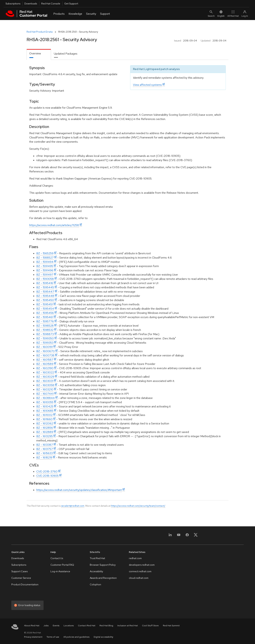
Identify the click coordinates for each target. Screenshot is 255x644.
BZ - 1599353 (45, 343)
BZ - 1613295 (45, 436)
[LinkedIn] (170, 536)
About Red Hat (32, 626)
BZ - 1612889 (45, 432)
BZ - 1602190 (45, 368)
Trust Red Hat (97, 558)
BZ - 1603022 (45, 372)
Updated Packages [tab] (66, 54)
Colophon (95, 584)
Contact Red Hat (87, 626)
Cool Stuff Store (150, 626)
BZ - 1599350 (45, 338)
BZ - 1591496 (45, 270)
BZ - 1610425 (45, 406)
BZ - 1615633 (45, 453)
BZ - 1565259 (45, 253)
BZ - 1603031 (45, 381)
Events (56, 626)
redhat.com (135, 558)
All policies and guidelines (76, 637)
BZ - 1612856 (45, 428)
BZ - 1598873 (45, 334)
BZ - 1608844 (46, 398)
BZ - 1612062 (45, 423)
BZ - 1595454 (45, 309)
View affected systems (147, 85)
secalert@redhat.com (73, 506)
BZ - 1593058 (45, 279)
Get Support (71, 4)
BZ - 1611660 (44, 419)
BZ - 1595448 (45, 296)
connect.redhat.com (140, 571)
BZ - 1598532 (45, 330)
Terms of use (53, 637)
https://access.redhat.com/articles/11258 (54, 225)
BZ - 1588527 (45, 258)
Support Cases (19, 571)
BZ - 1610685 (45, 411)
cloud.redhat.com (139, 578)
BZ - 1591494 (45, 262)
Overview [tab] (35, 53)
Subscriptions (13, 4)
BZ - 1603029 (45, 377)
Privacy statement (33, 637)
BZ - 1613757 (45, 449)
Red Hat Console (51, 4)
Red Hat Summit (171, 626)
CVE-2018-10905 (47, 476)
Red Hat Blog (106, 626)
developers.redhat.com (142, 565)
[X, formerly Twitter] (196, 536)
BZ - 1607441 (45, 394)
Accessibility (96, 571)
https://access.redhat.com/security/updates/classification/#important (79, 490)
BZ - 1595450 (45, 300)
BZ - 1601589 (45, 364)
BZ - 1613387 (45, 445)
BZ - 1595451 (45, 304)
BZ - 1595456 (45, 313)
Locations (69, 626)
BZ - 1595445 (45, 287)
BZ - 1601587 (45, 360)
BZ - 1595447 (45, 292)
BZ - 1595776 (45, 321)
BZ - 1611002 (44, 415)
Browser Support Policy (103, 565)
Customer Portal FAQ (62, 565)
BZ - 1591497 (45, 275)
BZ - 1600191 (45, 347)
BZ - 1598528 (45, 326)
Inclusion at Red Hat (128, 626)
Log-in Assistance (60, 571)
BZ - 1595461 (45, 317)
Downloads (31, 4)
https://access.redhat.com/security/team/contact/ (138, 506)
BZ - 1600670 (46, 351)
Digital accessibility (103, 637)
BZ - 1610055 (45, 402)
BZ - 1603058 (45, 385)
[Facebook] (187, 536)
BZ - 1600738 (45, 355)
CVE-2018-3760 (47, 471)
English (221, 14)
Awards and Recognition (103, 578)
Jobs (46, 626)
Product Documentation (25, 584)
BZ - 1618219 (44, 457)
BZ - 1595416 (45, 283)
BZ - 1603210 (45, 389)
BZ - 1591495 (45, 266)
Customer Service (21, 578)
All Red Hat (233, 14)
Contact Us (57, 558)
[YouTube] (179, 536)
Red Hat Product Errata (40, 32)
